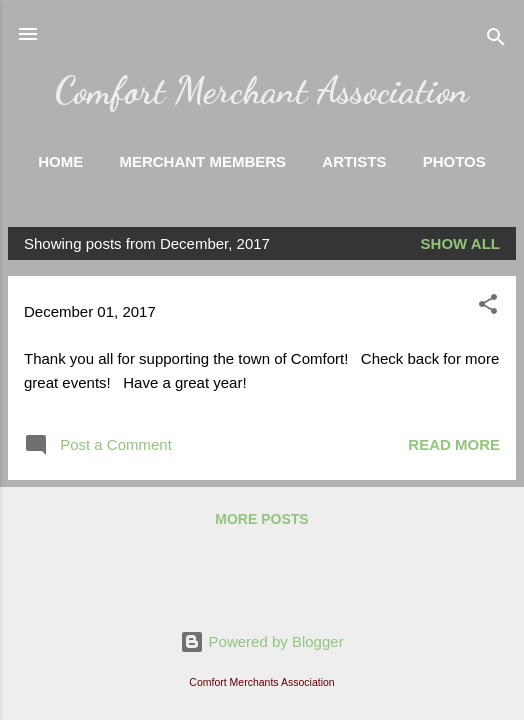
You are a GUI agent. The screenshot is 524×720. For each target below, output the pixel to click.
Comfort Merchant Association (262, 90)
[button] (488, 307)
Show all (460, 243)
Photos (454, 161)
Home (60, 161)
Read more (454, 444)
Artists (354, 161)
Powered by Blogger (261, 641)
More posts (261, 519)
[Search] (496, 40)
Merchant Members (202, 161)
